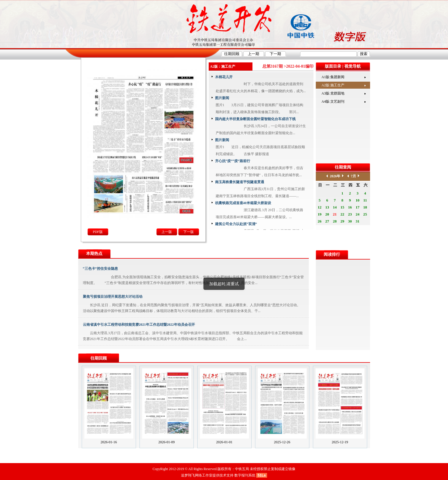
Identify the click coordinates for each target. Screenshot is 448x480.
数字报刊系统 (245, 475)
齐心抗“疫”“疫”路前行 (233, 161)
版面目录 (333, 66)
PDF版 (98, 232)
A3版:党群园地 (333, 93)
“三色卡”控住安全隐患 (100, 269)
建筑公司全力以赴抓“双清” (236, 224)
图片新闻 (222, 98)
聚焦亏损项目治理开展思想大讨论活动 (113, 297)
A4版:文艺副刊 (333, 101)
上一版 (167, 232)
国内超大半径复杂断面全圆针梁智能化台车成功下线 (255, 119)
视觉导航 (353, 66)
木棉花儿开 (224, 77)
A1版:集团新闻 (333, 77)
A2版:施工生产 (333, 85)
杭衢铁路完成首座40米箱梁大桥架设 (243, 203)
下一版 (189, 232)
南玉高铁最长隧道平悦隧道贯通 (240, 182)
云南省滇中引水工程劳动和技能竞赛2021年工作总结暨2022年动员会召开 (139, 325)
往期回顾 (99, 358)
